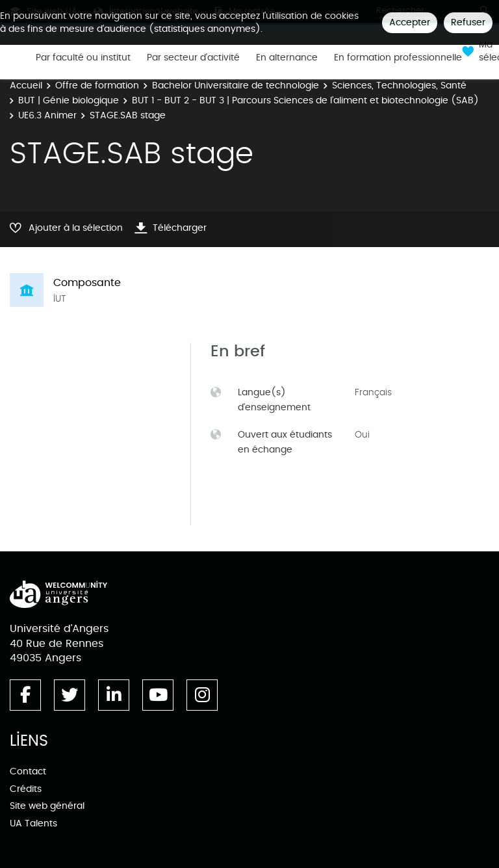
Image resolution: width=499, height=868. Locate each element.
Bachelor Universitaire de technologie (236, 85)
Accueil (26, 85)
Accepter (410, 22)
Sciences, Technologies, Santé (399, 85)
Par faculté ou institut (83, 58)
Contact (28, 771)
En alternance (287, 58)
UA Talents (33, 823)
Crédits (26, 789)
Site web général (47, 806)
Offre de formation (97, 85)
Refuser (468, 22)
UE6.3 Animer (47, 115)
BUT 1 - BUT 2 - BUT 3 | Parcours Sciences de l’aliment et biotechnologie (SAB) (305, 100)
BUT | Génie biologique (69, 100)
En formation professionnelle (398, 58)
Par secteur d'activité (193, 58)
